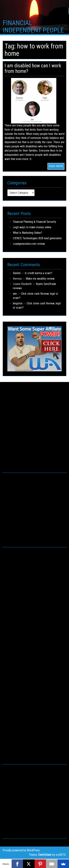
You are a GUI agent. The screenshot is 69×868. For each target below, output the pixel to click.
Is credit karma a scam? (38, 273)
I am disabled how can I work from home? (33, 68)
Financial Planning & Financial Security (34, 222)
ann (15, 294)
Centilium (45, 855)
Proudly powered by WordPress (21, 850)
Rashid (17, 273)
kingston (18, 303)
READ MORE (56, 166)
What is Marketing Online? (28, 233)
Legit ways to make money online (32, 227)
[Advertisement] (34, 431)
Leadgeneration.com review (29, 244)
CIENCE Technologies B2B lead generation (37, 238)
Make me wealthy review (40, 279)
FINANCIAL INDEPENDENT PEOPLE (33, 27)
